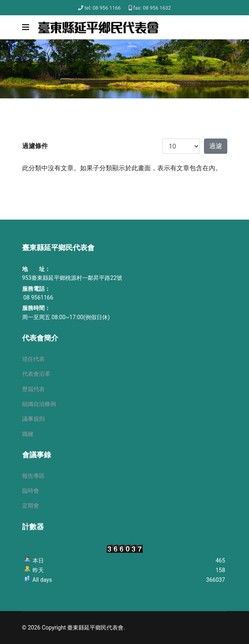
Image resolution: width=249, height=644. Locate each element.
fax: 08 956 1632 (152, 8)
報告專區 (33, 476)
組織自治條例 (39, 404)
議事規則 (33, 419)
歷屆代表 (33, 389)
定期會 (31, 505)
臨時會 (31, 491)
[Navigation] (26, 27)
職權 (28, 434)
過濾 (216, 146)
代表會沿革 (36, 374)
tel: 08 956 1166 (103, 8)
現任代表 (33, 359)
